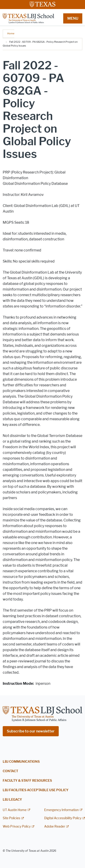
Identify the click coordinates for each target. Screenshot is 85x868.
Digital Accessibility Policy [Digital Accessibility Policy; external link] (63, 818)
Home (11, 33)
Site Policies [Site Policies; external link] (11, 818)
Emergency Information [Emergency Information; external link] (61, 810)
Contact (10, 771)
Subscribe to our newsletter (31, 731)
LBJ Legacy (12, 800)
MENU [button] (73, 18)
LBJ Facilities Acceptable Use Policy (36, 790)
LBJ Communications (21, 762)
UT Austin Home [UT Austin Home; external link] (15, 810)
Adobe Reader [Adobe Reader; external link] (55, 827)
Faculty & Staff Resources (27, 781)
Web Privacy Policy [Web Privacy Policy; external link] (17, 827)
